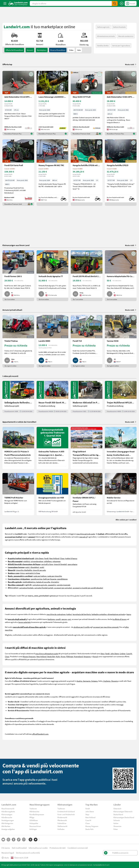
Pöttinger (70, 656)
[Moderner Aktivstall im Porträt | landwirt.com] (87, 397)
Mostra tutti (131, 64)
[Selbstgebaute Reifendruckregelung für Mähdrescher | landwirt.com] (18, 397)
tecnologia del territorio (82, 614)
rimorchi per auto (39, 570)
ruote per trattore (40, 576)
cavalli (58, 619)
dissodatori (35, 567)
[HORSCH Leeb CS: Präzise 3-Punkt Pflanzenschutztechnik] (18, 448)
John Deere (39, 558)
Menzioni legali (8, 853)
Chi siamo (6, 848)
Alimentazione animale (106, 36)
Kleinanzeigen (7, 814)
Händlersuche (7, 817)
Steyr (102, 654)
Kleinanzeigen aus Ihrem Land (16, 245)
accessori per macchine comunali (106, 627)
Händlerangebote (8, 811)
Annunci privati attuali (12, 310)
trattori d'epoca (71, 558)
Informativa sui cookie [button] (38, 848)
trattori (69, 614)
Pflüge (32, 817)
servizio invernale (64, 585)
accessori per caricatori (63, 588)
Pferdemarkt (62, 820)
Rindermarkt (62, 817)
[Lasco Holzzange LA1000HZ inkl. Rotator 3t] (52, 103)
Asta (79, 50)
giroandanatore (37, 561)
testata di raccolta (43, 582)
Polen (116, 829)
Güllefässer (34, 820)
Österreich (117, 809)
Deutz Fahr (51, 656)
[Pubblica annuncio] (122, 3)
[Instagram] (8, 840)
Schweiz (117, 820)
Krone (63, 656)
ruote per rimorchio (55, 576)
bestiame (51, 619)
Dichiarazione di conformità (28, 853)
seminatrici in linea (33, 573)
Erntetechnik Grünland (66, 811)
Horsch (95, 656)
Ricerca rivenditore (58, 50)
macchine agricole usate (86, 534)
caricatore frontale (26, 588)
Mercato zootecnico (126, 36)
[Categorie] (30, 840)
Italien (116, 823)
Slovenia (115, 681)
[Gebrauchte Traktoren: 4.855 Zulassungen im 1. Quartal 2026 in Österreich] (52, 448)
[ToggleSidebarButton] (5, 3)
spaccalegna (72, 564)
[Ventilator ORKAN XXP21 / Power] (87, 494)
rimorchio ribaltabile (24, 570)
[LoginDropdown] (131, 3)
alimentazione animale (116, 614)
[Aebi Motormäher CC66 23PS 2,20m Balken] (121, 103)
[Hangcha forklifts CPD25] (121, 173)
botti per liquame (50, 579)
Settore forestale (119, 27)
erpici (27, 567)
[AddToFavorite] (31, 74)
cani (69, 619)
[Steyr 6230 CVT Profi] (87, 103)
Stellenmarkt (62, 826)
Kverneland (78, 656)
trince (22, 573)
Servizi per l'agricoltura (121, 45)
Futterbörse (62, 823)
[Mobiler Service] (121, 494)
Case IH (129, 654)
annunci (30, 50)
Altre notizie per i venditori (126, 520)
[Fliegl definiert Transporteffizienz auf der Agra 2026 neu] (87, 448)
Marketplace (42, 50)
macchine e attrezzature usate (47, 654)
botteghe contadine (99, 614)
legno (129, 614)
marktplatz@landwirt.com (101, 865)
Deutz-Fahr (90, 829)
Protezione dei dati (58, 848)
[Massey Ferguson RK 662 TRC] (52, 173)
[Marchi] (36, 840)
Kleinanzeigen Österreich (123, 811)
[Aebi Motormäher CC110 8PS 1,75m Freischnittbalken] (18, 103)
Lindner (122, 654)
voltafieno (48, 561)
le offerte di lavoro (119, 619)
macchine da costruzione (56, 614)
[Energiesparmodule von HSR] (52, 494)
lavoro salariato (25, 622)
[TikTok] (19, 840)
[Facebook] (14, 840)
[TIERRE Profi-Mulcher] (18, 494)
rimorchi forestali (60, 564)
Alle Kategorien (7, 823)
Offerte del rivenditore (14, 50)
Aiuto (5, 858)
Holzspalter (34, 823)
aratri (42, 567)
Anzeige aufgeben (8, 829)
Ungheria (107, 681)
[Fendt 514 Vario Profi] (18, 173)
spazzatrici (52, 585)
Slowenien (117, 826)
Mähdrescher (34, 811)
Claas (62, 558)
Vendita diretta (103, 45)
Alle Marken (6, 826)
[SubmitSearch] (115, 3)
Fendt (46, 558)
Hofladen (61, 829)
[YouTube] (3, 840)
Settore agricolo (103, 27)
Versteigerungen (8, 820)
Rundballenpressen (37, 814)
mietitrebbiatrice (29, 582)
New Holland (54, 558)
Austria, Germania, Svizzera (87, 681)
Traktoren (33, 809)
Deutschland (118, 814)
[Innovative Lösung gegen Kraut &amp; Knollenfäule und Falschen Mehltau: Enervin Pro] (121, 448)
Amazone (87, 656)
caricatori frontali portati (44, 588)
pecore (64, 619)
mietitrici (27, 561)
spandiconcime (37, 579)
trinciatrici (55, 582)
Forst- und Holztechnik (66, 814)
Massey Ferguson (29, 656)
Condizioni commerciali (78, 848)
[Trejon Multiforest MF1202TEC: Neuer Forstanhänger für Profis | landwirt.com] (121, 397)
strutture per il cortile (82, 627)
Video (71, 50)
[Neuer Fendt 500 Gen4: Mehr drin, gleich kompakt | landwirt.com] (52, 397)
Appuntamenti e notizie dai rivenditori (19, 422)
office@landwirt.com (40, 734)
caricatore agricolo (40, 585)
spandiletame (62, 579)
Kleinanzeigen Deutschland (124, 817)
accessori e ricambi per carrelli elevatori (88, 588)
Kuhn (58, 656)
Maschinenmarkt (8, 809)
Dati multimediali (19, 848)
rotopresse (56, 561)
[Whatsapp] (24, 839)
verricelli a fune (47, 564)
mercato (82, 537)
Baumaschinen (35, 826)
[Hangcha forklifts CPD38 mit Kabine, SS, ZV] (87, 173)
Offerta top (7, 64)
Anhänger (33, 829)
